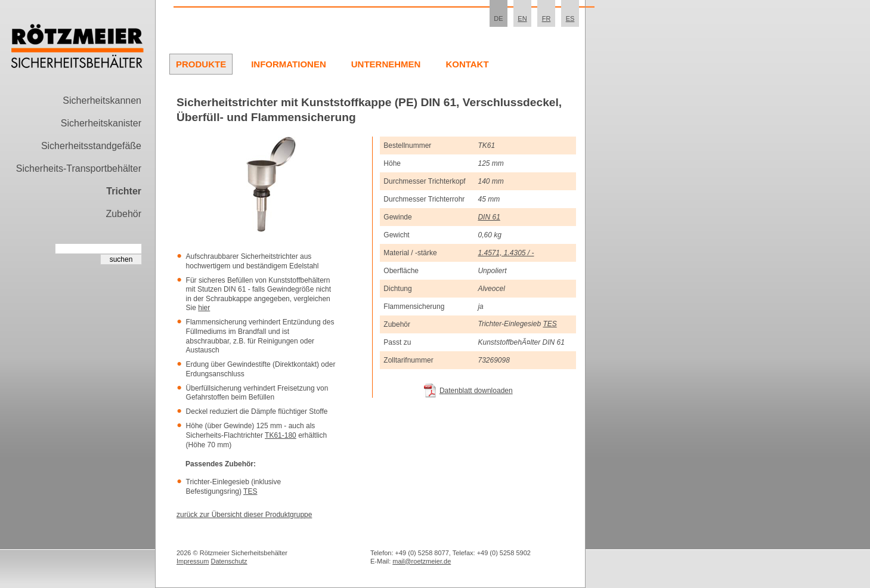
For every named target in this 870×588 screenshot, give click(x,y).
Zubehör (123, 214)
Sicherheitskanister (101, 123)
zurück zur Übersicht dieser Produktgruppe (244, 515)
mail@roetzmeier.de (422, 561)
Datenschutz (229, 561)
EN (522, 18)
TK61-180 (281, 435)
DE (498, 18)
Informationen (289, 64)
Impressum (193, 561)
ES (570, 18)
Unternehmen (386, 64)
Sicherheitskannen (102, 100)
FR (547, 18)
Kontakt (467, 64)
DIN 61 (489, 217)
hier (204, 308)
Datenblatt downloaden (476, 391)
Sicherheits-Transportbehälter (79, 168)
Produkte (201, 64)
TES (250, 491)
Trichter (124, 191)
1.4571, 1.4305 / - (506, 253)
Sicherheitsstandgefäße (91, 146)
